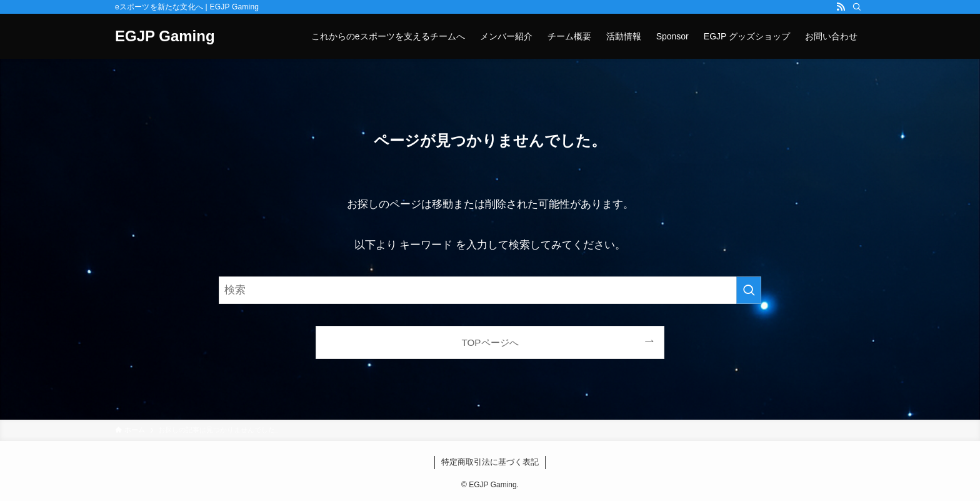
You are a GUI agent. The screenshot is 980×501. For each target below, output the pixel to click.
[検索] (857, 7)
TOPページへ (490, 342)
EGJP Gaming (165, 36)
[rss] (841, 7)
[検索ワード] (490, 290)
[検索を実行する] (749, 290)
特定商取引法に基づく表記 (490, 462)
